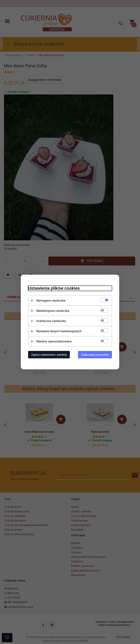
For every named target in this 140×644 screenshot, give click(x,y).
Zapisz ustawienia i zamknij (49, 355)
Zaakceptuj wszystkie (95, 355)
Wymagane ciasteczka (51, 301)
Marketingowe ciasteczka (53, 311)
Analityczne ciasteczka (51, 321)
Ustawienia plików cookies (54, 288)
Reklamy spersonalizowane (54, 341)
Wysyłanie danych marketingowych (59, 331)
